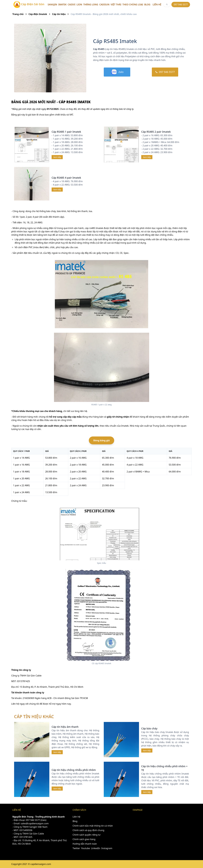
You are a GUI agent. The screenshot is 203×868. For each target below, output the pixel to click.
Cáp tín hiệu (59, 14)
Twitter (76, 848)
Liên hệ (157, 5)
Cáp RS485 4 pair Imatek (66, 178)
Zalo (117, 72)
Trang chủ (18, 14)
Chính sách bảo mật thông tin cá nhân (93, 826)
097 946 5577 (181, 5)
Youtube (85, 848)
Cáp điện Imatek (38, 14)
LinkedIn (96, 848)
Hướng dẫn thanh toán (85, 844)
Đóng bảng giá (101, 440)
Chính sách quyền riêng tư (87, 835)
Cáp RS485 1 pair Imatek (66, 132)
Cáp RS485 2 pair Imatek (156, 132)
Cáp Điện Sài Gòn (29, 5)
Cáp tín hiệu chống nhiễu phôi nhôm (74, 770)
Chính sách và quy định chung (88, 830)
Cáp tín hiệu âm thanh (65, 727)
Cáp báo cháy (149, 728)
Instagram (107, 848)
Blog (147, 5)
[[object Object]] (167, 5)
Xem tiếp (57, 157)
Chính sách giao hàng (84, 839)
